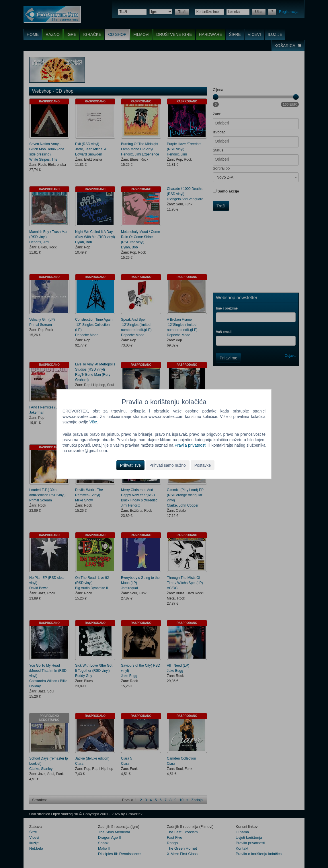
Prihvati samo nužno (168, 465)
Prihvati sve (130, 465)
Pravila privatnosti (191, 445)
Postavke (203, 465)
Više (93, 422)
